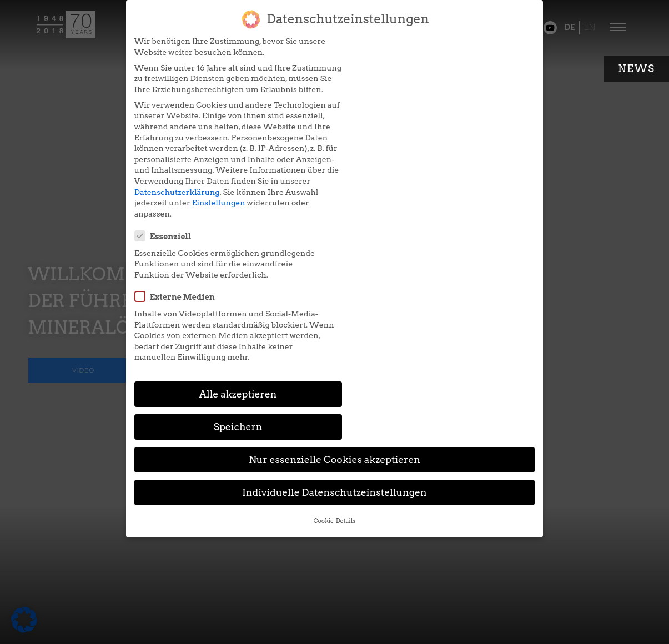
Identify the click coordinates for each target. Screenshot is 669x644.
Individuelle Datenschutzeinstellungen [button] (334, 327)
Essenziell (375, 47)
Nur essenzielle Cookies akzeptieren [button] (334, 294)
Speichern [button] (441, 261)
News (637, 69)
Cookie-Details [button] (334, 355)
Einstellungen (214, 224)
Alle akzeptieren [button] (228, 261)
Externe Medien (387, 108)
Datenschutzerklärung (173, 214)
